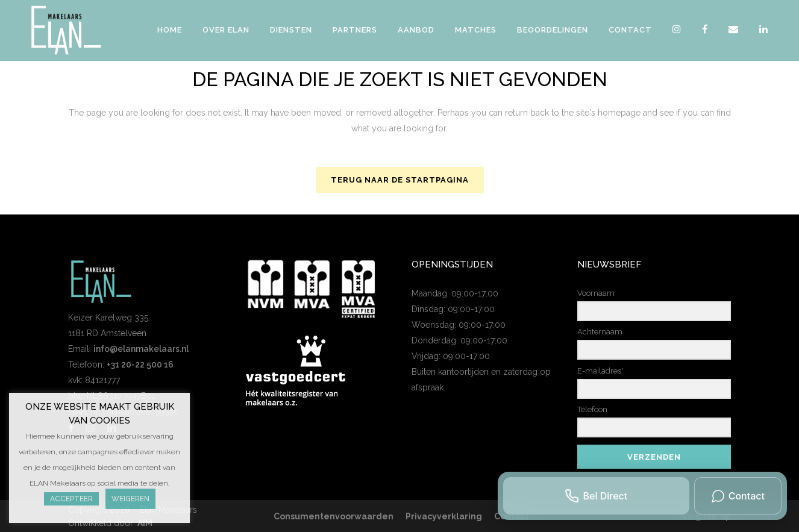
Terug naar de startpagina (400, 180)
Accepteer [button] (71, 499)
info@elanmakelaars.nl (141, 349)
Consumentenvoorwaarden (334, 516)
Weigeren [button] (130, 499)
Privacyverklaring (444, 516)
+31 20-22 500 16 (140, 365)
